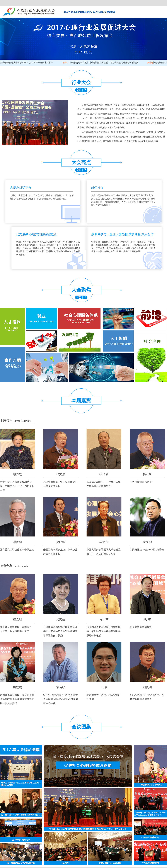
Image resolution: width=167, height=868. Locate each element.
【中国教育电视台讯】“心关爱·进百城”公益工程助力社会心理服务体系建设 (101, 63)
